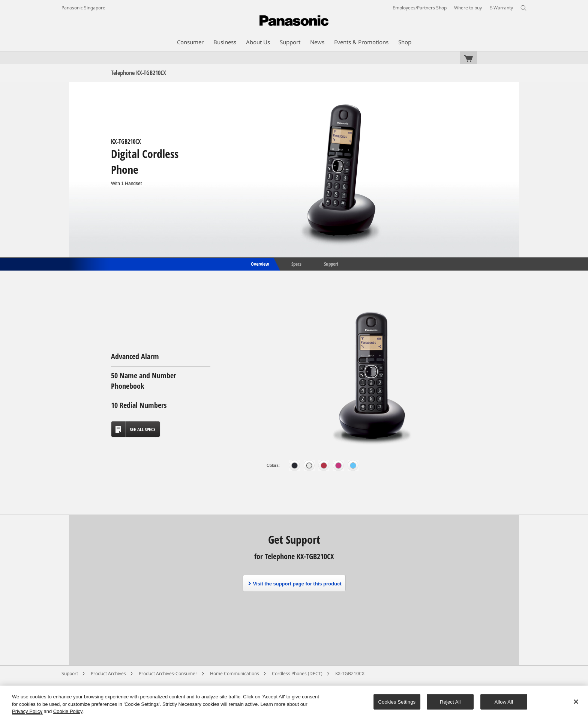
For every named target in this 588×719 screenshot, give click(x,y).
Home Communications (235, 673)
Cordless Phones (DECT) (297, 673)
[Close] (576, 702)
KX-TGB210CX (350, 673)
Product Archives (108, 673)
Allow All (504, 702)
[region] (294, 702)
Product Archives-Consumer (168, 673)
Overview (259, 263)
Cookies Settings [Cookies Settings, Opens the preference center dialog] (397, 702)
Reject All (450, 702)
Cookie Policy (68, 711)
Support (331, 263)
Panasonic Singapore (83, 8)
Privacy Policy (27, 711)
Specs (296, 263)
